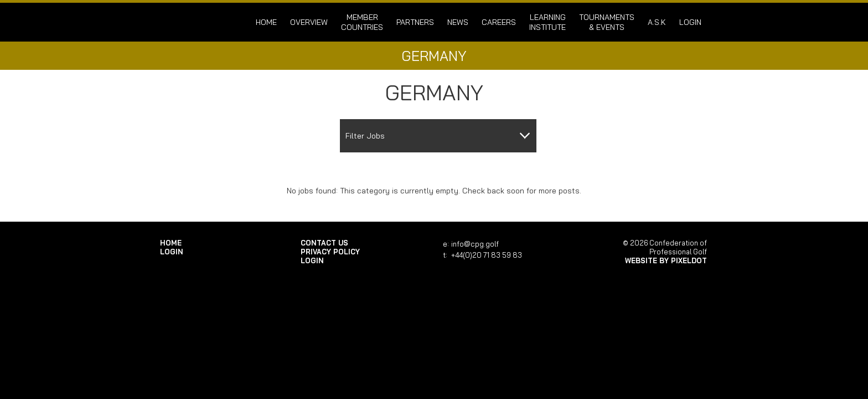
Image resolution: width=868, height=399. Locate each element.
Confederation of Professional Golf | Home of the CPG (196, 22)
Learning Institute (547, 22)
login (690, 22)
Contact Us (324, 243)
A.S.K (657, 22)
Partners (415, 22)
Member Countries (362, 22)
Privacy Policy (330, 252)
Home (266, 22)
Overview (309, 22)
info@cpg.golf (475, 244)
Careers (499, 22)
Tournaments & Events (607, 22)
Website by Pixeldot (666, 260)
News (458, 22)
